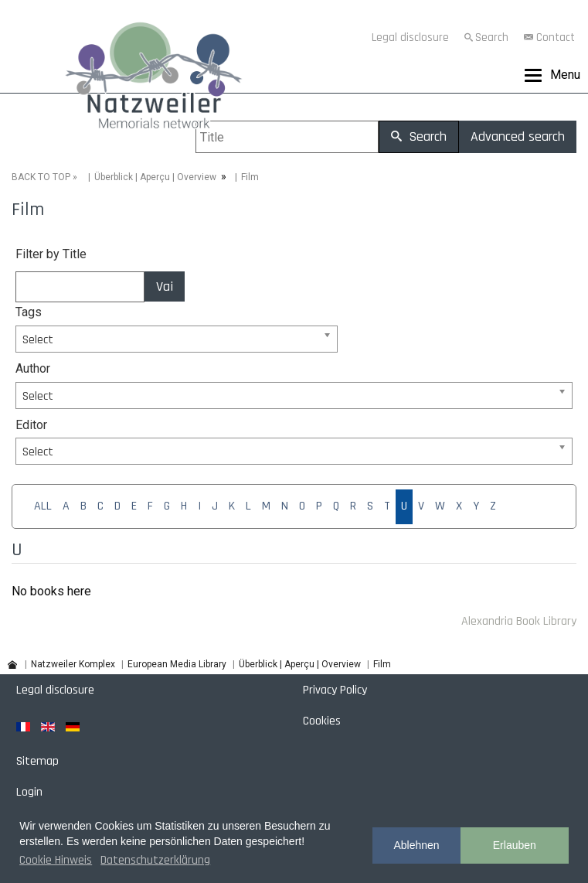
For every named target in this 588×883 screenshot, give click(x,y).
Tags (29, 312)
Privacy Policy (335, 690)
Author (33, 368)
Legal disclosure (410, 38)
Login (29, 792)
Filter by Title (51, 254)
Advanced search (518, 136)
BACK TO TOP (41, 177)
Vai (165, 286)
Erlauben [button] (515, 845)
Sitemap (37, 761)
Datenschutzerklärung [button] (155, 860)
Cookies (322, 721)
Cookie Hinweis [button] (56, 860)
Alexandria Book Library (519, 621)
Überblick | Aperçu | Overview (155, 177)
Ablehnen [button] (416, 845)
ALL (43, 506)
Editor (31, 425)
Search (492, 38)
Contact (556, 38)
